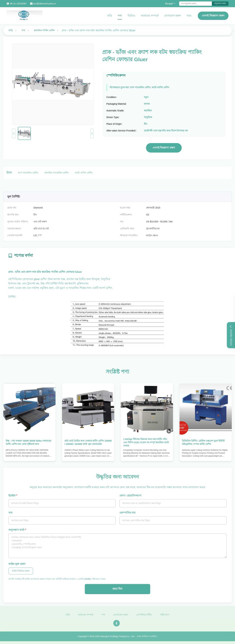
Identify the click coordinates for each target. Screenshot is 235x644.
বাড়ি (110, 16)
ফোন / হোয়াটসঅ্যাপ (130, 496)
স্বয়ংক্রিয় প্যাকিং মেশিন (44, 30)
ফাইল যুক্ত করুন (17, 564)
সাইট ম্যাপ (165, 616)
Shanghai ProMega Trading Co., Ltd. (117, 638)
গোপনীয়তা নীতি (144, 616)
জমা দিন (117, 589)
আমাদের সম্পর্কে (150, 16)
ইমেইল (13, 496)
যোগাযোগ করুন (172, 16)
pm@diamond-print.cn (45, 4)
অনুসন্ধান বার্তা (17, 530)
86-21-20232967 (18, 4)
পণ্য (120, 16)
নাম (10, 513)
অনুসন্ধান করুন (220, 3)
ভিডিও (131, 16)
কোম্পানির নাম (127, 513)
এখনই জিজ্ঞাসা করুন (213, 16)
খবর (189, 16)
